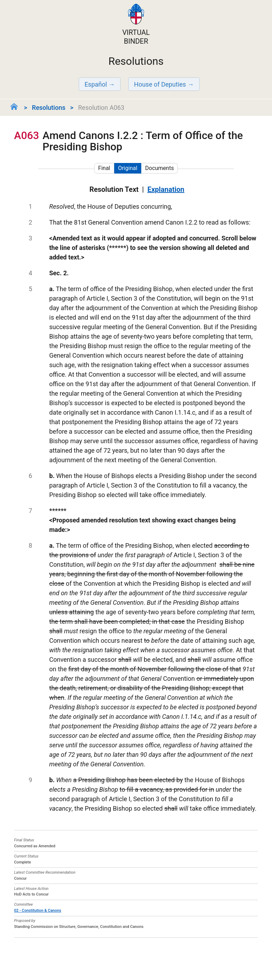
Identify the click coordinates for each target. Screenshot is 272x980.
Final (104, 168)
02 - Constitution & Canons (38, 910)
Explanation (166, 189)
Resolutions (49, 108)
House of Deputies (160, 84)
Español (96, 84)
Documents (160, 168)
